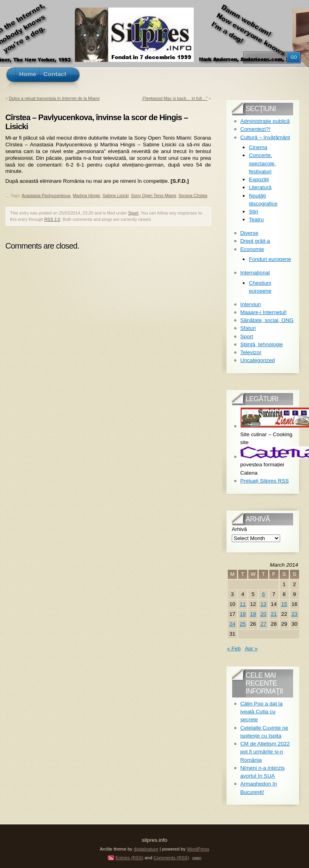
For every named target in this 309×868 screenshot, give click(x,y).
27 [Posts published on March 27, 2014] (263, 624)
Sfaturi (248, 328)
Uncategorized (258, 360)
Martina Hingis (87, 195)
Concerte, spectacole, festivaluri (262, 163)
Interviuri (251, 304)
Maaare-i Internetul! (264, 312)
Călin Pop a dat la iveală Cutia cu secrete (262, 712)
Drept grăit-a (255, 241)
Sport (134, 213)
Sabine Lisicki (116, 195)
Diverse (250, 233)
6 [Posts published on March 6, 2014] (263, 594)
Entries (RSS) (130, 858)
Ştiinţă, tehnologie (262, 344)
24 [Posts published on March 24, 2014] (232, 624)
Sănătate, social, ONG (267, 320)
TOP (197, 858)
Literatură (260, 187)
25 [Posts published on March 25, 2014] (243, 624)
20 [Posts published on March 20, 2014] (263, 614)
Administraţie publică (265, 121)
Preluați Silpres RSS (265, 481)
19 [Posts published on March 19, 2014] (253, 614)
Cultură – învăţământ (265, 137)
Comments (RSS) (171, 858)
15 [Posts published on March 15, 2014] (284, 604)
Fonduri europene (270, 259)
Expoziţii (259, 179)
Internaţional (255, 273)
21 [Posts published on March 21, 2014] (274, 614)
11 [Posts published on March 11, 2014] (243, 604)
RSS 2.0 (52, 219)
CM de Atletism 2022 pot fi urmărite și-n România (265, 752)
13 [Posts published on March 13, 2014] (263, 604)
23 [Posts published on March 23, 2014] (295, 614)
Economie (252, 249)
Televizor (251, 352)
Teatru (256, 219)
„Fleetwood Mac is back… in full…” (175, 98)
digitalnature (146, 849)
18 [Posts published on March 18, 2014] (243, 614)
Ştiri (253, 212)
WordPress (198, 849)
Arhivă (239, 529)
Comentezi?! (256, 129)
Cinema (258, 147)
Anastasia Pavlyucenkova (46, 195)
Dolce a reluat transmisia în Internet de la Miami (54, 98)
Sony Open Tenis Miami (154, 195)
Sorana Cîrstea (193, 195)
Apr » (251, 649)
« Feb (234, 649)
